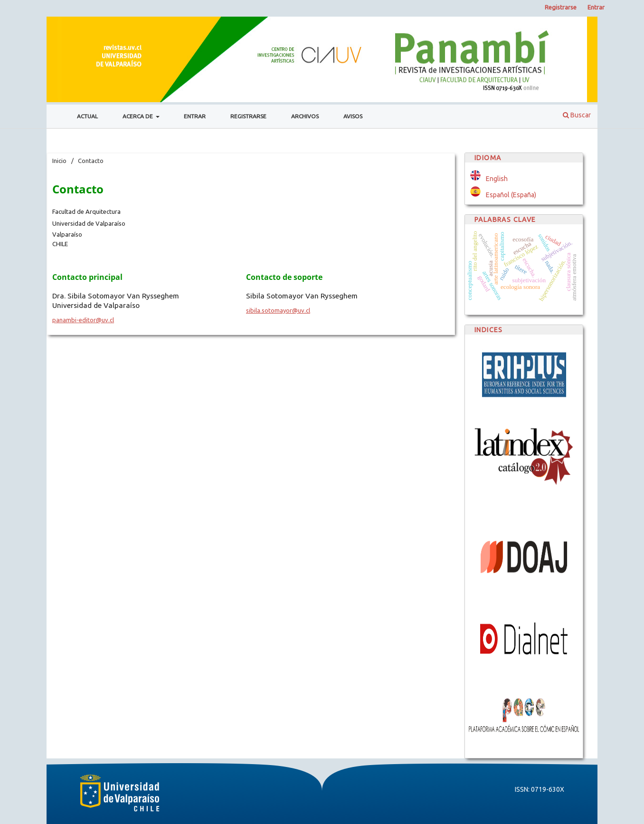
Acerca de (138, 116)
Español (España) (511, 195)
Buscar (577, 115)
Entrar (195, 116)
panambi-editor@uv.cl (83, 320)
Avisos (353, 116)
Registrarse (248, 116)
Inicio (59, 161)
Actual (87, 116)
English (497, 179)
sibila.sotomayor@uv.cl (278, 310)
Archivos (305, 116)
